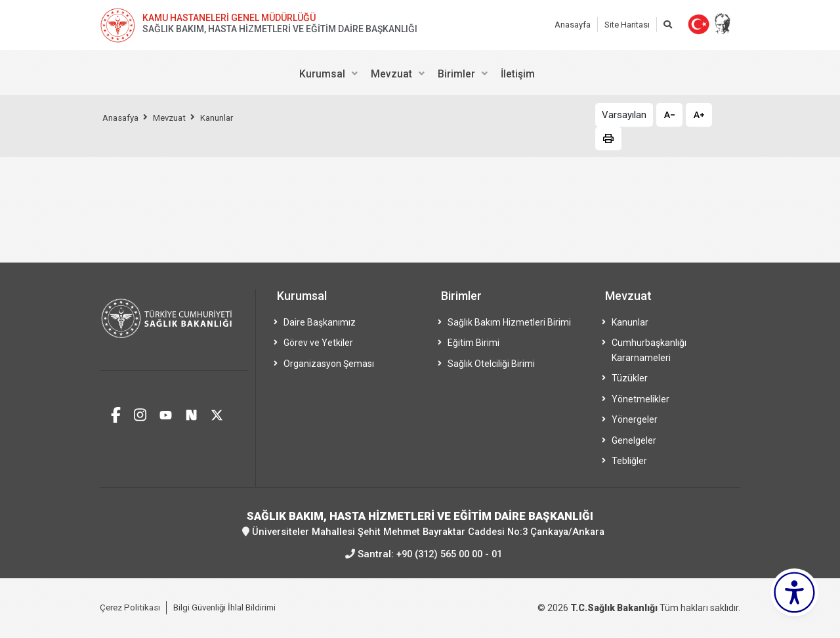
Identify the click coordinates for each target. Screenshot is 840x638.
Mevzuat (176, 117)
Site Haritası (627, 25)
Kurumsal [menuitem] (322, 74)
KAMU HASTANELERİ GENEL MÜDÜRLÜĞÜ (229, 18)
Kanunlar (227, 117)
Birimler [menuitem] (456, 74)
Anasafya (123, 117)
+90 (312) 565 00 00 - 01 (449, 553)
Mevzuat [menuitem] (391, 74)
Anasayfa (573, 25)
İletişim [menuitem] (518, 74)
